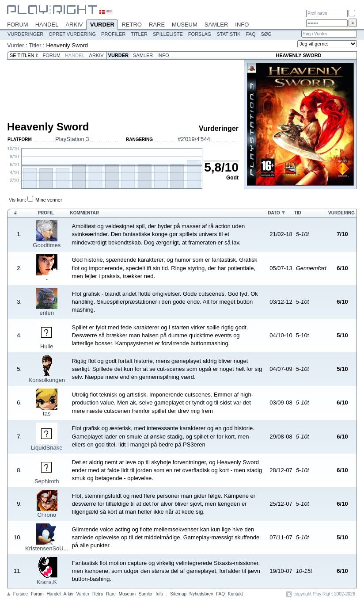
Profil (46, 213)
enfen (47, 313)
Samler (216, 25)
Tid (298, 213)
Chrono (47, 515)
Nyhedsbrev (201, 594)
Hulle (47, 346)
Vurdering (341, 213)
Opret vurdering (72, 34)
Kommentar (85, 213)
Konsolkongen (47, 380)
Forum (18, 25)
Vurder (102, 25)
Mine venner (49, 200)
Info (242, 25)
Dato (274, 213)
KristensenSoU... (47, 548)
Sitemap (178, 594)
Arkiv (74, 25)
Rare (157, 25)
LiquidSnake (47, 448)
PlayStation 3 (72, 139)
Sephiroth (47, 481)
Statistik (228, 34)
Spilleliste (168, 34)
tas (47, 414)
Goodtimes (47, 245)
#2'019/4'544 (194, 139)
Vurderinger (25, 34)
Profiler (113, 34)
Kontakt (235, 594)
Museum (185, 25)
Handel (47, 25)
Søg (266, 34)
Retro (132, 25)
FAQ (250, 34)
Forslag (200, 34)
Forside (21, 594)
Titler (139, 34)
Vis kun (17, 200)
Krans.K (47, 582)
